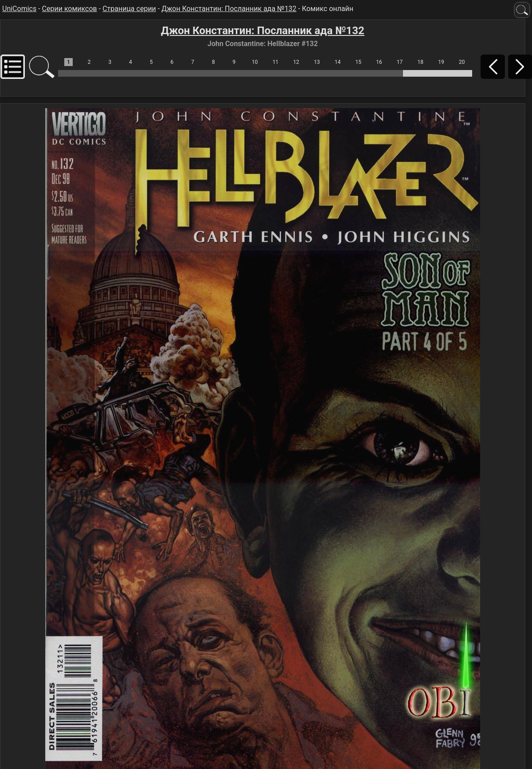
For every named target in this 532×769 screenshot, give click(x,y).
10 (255, 62)
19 (441, 62)
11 (276, 62)
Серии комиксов (70, 9)
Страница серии (129, 9)
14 (338, 62)
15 (358, 62)
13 (317, 62)
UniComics (19, 9)
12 (296, 62)
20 (462, 62)
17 (400, 62)
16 (379, 62)
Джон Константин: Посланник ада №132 (229, 9)
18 (421, 62)
